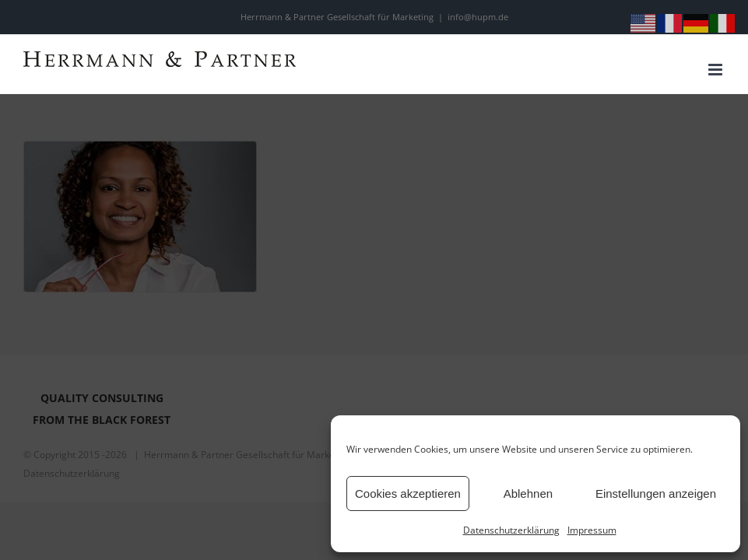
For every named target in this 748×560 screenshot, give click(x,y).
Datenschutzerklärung (511, 530)
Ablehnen (528, 493)
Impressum (592, 530)
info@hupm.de (478, 17)
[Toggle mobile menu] (716, 70)
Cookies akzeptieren (408, 493)
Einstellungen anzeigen (656, 493)
